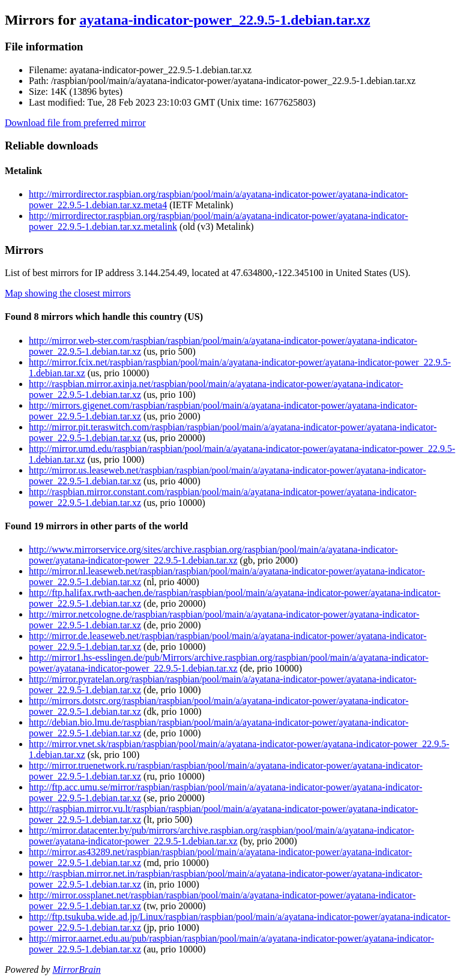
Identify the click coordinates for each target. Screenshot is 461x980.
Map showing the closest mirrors (68, 293)
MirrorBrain (76, 969)
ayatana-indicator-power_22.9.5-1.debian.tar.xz (224, 20)
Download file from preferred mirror (75, 123)
